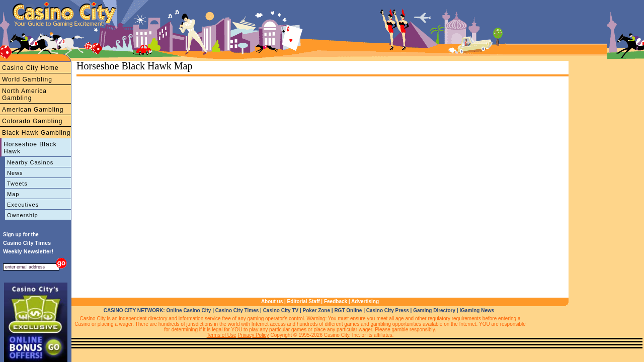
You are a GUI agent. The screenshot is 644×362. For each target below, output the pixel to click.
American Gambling (33, 110)
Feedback (336, 301)
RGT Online (348, 310)
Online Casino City (188, 310)
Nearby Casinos (30, 162)
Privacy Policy (253, 335)
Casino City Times (237, 310)
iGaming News (477, 310)
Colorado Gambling (32, 121)
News (15, 173)
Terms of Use (222, 335)
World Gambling (27, 79)
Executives (23, 205)
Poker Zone (316, 310)
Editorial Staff (304, 301)
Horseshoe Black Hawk (30, 148)
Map (13, 194)
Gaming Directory (434, 310)
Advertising (365, 301)
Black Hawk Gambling (36, 133)
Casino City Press (388, 310)
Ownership (23, 215)
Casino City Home (30, 68)
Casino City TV (281, 310)
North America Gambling (24, 95)
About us (272, 301)
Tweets (17, 184)
